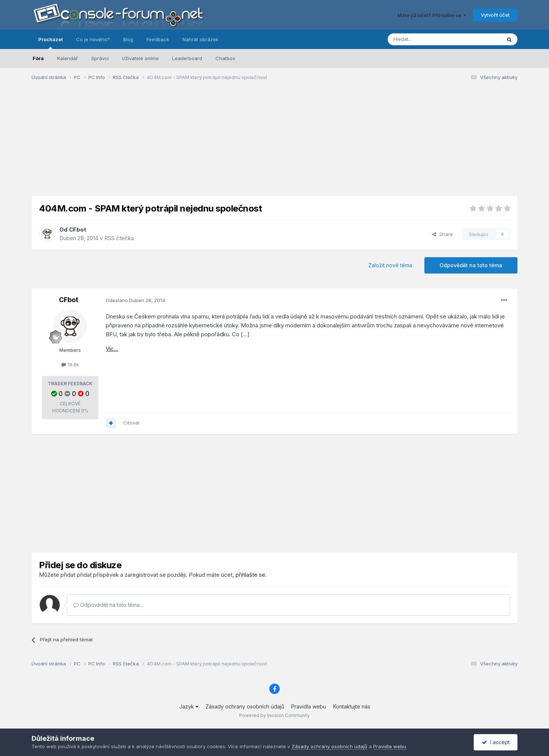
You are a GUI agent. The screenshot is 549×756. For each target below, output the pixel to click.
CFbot (78, 230)
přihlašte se (250, 575)
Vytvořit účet (495, 15)
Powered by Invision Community (274, 715)
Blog (128, 39)
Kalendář (68, 58)
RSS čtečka (119, 238)
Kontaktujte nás (352, 706)
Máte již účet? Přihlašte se (432, 15)
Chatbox (225, 58)
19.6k (70, 364)
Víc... (112, 349)
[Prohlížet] (426, 39)
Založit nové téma (390, 265)
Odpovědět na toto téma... (108, 605)
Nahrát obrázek (200, 39)
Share (443, 234)
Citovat (131, 423)
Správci (100, 58)
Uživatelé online (140, 58)
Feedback (158, 39)
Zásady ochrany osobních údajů (245, 706)
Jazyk (189, 706)
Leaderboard (187, 58)
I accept (496, 742)
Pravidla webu (309, 706)
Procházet (50, 43)
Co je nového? (93, 39)
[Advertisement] (274, 144)
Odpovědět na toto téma (471, 265)
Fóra (38, 58)
